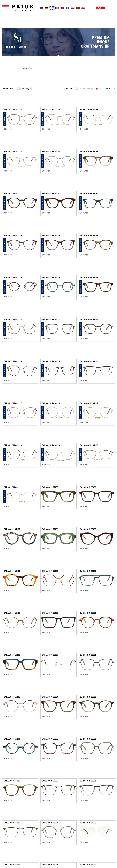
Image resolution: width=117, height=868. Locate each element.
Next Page (108, 80)
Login (99, 8)
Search (26, 59)
